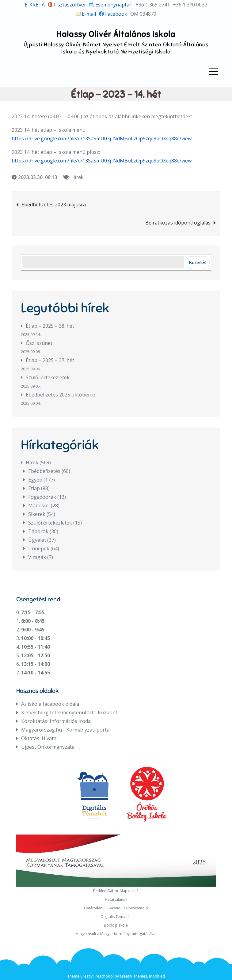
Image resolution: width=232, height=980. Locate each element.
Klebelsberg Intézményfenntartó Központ (69, 713)
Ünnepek (39, 549)
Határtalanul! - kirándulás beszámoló (116, 908)
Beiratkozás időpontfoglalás (178, 223)
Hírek (77, 177)
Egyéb (35, 480)
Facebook (113, 14)
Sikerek (37, 514)
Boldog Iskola (116, 925)
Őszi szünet (39, 343)
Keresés (198, 262)
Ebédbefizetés (44, 471)
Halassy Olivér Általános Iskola (116, 34)
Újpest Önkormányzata (48, 747)
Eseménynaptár (110, 5)
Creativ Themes (133, 976)
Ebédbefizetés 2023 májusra (54, 205)
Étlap (34, 488)
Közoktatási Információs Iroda (56, 721)
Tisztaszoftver (67, 5)
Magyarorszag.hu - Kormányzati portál (66, 730)
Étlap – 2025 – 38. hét (50, 326)
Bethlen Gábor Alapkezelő (116, 891)
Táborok (38, 531)
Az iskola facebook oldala (50, 704)
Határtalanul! (116, 899)
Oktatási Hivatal (39, 738)
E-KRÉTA (35, 5)
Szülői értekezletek (48, 377)
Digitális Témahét (116, 917)
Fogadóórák (42, 497)
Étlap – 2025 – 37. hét (50, 360)
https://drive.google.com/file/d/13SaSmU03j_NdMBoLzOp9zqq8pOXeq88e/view (102, 139)
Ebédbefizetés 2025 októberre (60, 395)
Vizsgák (37, 557)
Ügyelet (37, 540)
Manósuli (39, 506)
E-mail (86, 14)
